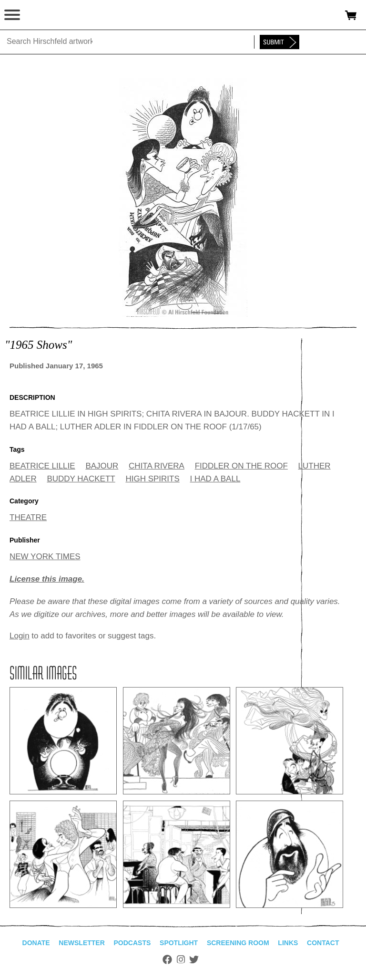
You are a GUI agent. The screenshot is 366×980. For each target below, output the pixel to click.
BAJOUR (102, 466)
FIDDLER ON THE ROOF (241, 466)
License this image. (47, 579)
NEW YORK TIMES (45, 557)
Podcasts (132, 943)
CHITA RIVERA (157, 466)
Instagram (181, 959)
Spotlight (179, 943)
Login (20, 636)
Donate (36, 943)
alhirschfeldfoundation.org (41, 15)
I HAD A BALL (215, 479)
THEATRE (28, 517)
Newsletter (81, 943)
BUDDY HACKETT (81, 479)
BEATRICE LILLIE (42, 466)
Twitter (194, 959)
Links (288, 943)
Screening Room (238, 943)
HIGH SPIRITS (152, 479)
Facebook (167, 959)
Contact (323, 943)
